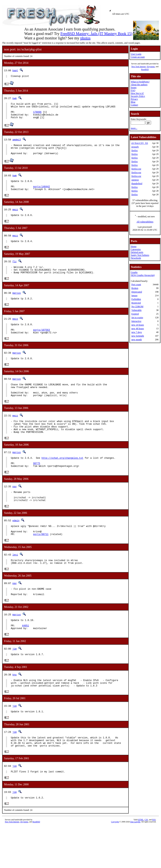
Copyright (115, 864)
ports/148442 (41, 195)
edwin (16, 547)
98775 (37, 487)
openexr (135, 180)
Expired (135, 314)
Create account (138, 57)
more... (134, 128)
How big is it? (137, 93)
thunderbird (137, 183)
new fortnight (138, 336)
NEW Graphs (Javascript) (143, 275)
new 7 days (137, 332)
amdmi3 (17, 144)
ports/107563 (41, 344)
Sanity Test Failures (140, 255)
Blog (133, 102)
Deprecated (137, 292)
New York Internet (139, 67)
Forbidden (136, 299)
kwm (15, 99)
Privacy (134, 99)
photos (85, 38)
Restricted (136, 303)
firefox (135, 150)
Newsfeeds (136, 258)
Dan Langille (135, 864)
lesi (15, 584)
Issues (134, 87)
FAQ (133, 90)
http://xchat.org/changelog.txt (62, 480)
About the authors (139, 85)
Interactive (136, 321)
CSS (146, 862)
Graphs (134, 272)
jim (15, 683)
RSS (154, 862)
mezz (15, 218)
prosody (135, 147)
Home (134, 246)
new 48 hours (138, 329)
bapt (15, 70)
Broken (135, 288)
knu (15, 710)
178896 (37, 115)
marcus (17, 305)
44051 (26, 660)
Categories (136, 249)
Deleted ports (137, 252)
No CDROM (137, 307)
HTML (141, 862)
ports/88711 (41, 563)
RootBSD (145, 69)
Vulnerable (137, 310)
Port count (136, 285)
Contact (134, 105)
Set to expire (137, 318)
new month (137, 340)
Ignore (134, 296)
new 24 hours (138, 325)
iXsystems (151, 67)
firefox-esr (136, 169)
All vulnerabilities (145, 222)
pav (15, 511)
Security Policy (138, 96)
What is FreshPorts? (140, 82)
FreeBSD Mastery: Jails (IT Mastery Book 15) (96, 34)
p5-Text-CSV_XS (140, 143)
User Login (136, 54)
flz (15, 272)
